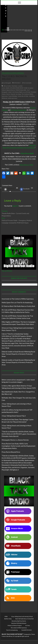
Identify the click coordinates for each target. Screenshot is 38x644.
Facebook (25, 189)
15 (24, 30)
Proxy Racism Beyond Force (11, 452)
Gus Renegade (6, 83)
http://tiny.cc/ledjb (27, 153)
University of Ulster (23, 96)
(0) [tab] (10, 189)
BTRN (32, 15)
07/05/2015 (16, 83)
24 (30, 31)
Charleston (15, 86)
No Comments (23, 27)
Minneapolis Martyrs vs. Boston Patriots (15, 440)
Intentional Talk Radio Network (19, 623)
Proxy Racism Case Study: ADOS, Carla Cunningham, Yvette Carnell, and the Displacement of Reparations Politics (19, 446)
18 (28, 30)
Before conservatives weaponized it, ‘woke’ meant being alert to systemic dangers (18, 21)
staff (5, 27)
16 (25, 30)
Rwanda (13, 94)
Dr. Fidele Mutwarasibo (18, 110)
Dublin (8, 88)
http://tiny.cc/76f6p (26, 165)
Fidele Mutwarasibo (21, 90)
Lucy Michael (27, 92)
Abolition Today (8, 619)
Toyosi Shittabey (13, 96)
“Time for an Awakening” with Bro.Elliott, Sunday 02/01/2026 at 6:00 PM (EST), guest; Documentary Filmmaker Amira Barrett (19, 434)
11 (18, 30)
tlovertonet (6, 299)
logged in (15, 206)
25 (31, 31)
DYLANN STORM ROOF (17, 88)
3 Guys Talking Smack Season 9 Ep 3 (14, 416)
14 (22, 30)
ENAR (26, 88)
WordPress (9, 189)
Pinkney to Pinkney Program (15, 625)
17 (27, 30)
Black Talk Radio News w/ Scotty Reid (15, 15)
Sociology (18, 94)
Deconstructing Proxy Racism (19, 621)
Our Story (28, 625)
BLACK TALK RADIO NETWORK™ (13, 634)
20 (31, 30)
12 (19, 30)
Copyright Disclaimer (26, 630)
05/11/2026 (13, 27)
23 (28, 31)
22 (27, 31)
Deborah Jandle (7, 352)
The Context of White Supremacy (13, 73)
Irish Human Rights (17, 92)
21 (25, 31)
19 (30, 30)
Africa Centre (7, 86)
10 (16, 30)
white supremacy (13, 98)
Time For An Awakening (25, 303)
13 (21, 30)
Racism (8, 94)
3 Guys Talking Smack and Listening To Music (22, 616)
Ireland (10, 92)
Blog (29, 15)
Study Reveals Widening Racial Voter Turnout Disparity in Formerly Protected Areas (18, 354)
